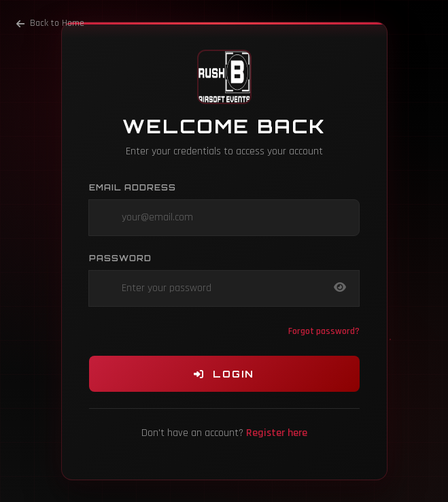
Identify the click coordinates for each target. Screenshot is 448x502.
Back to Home (50, 23)
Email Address (133, 187)
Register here (277, 433)
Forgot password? (324, 331)
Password (120, 258)
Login (224, 374)
